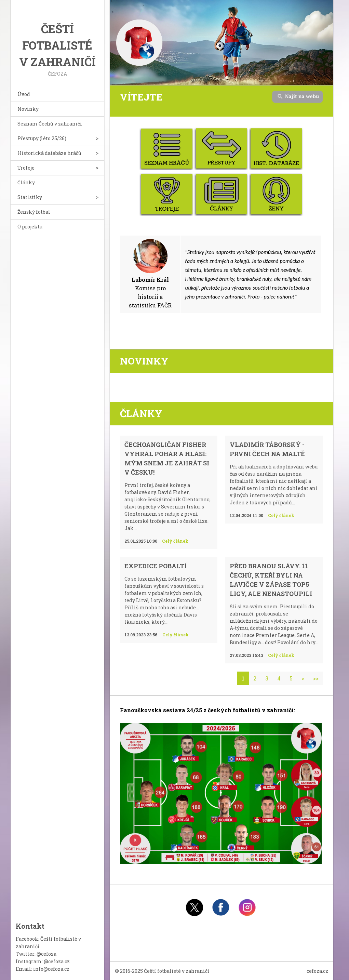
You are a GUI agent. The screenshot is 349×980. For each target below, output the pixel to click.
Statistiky (30, 197)
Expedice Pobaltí (156, 566)
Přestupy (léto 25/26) (42, 138)
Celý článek (175, 541)
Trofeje (26, 168)
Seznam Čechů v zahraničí (50, 124)
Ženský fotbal (34, 212)
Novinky (28, 109)
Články (26, 182)
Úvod (24, 94)
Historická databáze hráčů (49, 153)
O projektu (30, 227)
